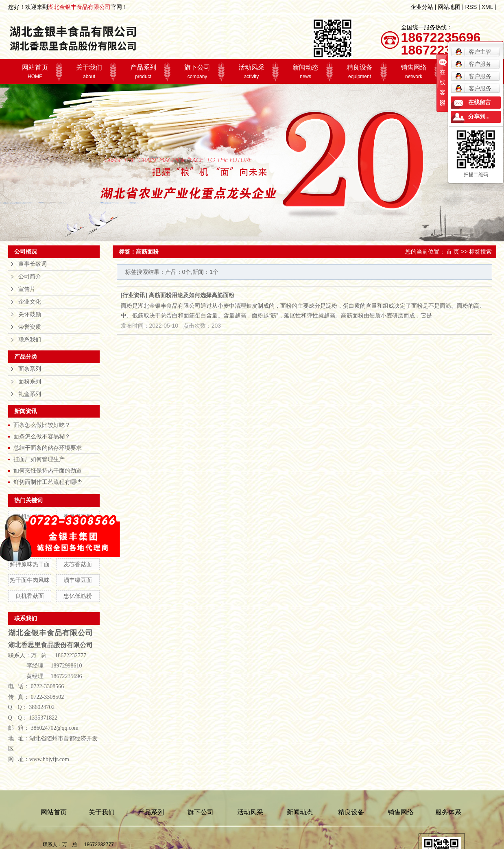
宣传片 (27, 289)
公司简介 (30, 277)
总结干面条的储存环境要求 (48, 448)
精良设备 (360, 72)
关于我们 (89, 72)
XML (487, 7)
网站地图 (449, 7)
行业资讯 (134, 295)
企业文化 (30, 302)
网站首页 (35, 72)
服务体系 (448, 812)
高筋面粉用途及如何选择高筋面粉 (192, 295)
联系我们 (30, 340)
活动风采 (252, 72)
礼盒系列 (30, 394)
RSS (471, 7)
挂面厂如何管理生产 (39, 459)
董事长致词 (33, 264)
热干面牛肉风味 (30, 580)
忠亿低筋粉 (78, 596)
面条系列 (30, 369)
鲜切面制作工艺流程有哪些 (48, 482)
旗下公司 (197, 72)
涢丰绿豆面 (78, 580)
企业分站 (422, 7)
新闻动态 (306, 72)
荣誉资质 (30, 327)
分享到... (479, 117)
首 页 (453, 252)
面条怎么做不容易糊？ (42, 436)
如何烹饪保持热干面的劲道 (48, 470)
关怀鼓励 (30, 314)
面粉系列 (30, 382)
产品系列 (143, 72)
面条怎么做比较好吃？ (42, 425)
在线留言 (480, 102)
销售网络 (414, 72)
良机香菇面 (30, 596)
